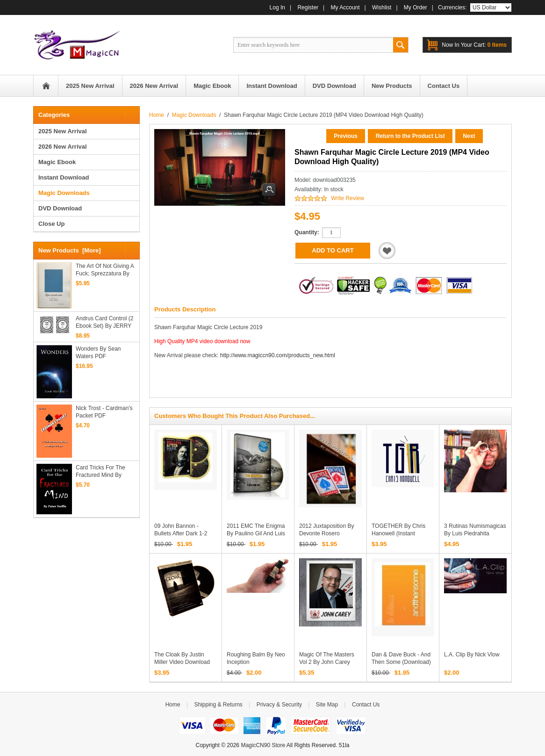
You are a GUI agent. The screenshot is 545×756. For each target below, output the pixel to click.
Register (308, 7)
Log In (277, 7)
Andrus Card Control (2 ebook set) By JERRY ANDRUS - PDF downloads (104, 322)
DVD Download (60, 208)
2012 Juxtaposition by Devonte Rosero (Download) (326, 533)
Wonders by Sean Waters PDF (98, 353)
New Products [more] (70, 250)
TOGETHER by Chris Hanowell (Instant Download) (398, 533)
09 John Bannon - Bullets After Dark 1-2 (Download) (181, 533)
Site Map (327, 705)
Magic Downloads (194, 115)
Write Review (347, 198)
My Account (345, 7)
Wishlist (382, 7)
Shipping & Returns (218, 705)
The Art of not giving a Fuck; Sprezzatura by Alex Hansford (105, 270)
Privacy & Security (279, 705)
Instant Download (64, 177)
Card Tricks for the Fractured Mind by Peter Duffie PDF (100, 472)
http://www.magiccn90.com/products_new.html (278, 355)
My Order (416, 7)
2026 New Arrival (63, 147)
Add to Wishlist (387, 251)
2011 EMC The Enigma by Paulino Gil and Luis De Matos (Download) (256, 533)
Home (46, 86)
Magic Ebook (57, 162)
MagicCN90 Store (263, 745)
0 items (474, 45)
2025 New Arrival (63, 131)
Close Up (51, 224)
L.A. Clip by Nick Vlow (472, 655)
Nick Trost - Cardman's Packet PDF (104, 412)
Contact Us (366, 705)
